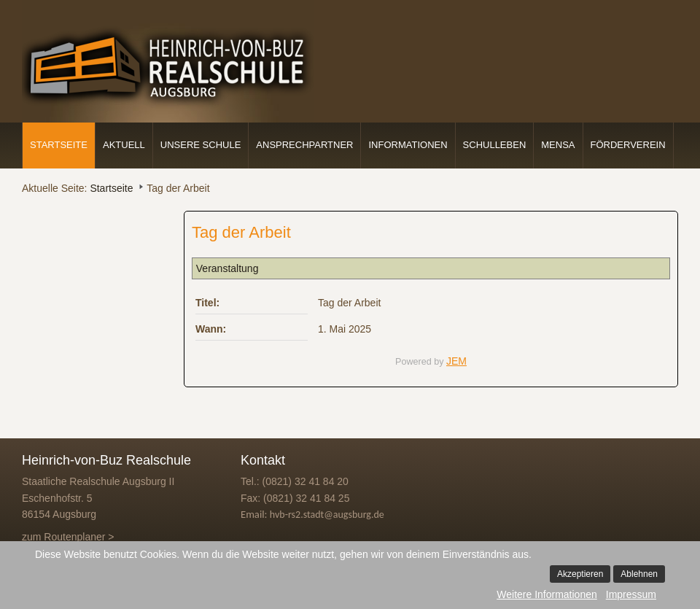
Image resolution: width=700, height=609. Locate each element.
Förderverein (628, 145)
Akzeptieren (580, 574)
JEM (456, 361)
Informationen (408, 145)
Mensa (558, 145)
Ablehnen (639, 574)
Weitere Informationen (547, 594)
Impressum (631, 594)
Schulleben (495, 145)
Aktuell (124, 145)
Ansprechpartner (304, 145)
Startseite (59, 145)
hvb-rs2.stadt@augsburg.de (327, 515)
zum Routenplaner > (68, 537)
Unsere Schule (201, 145)
